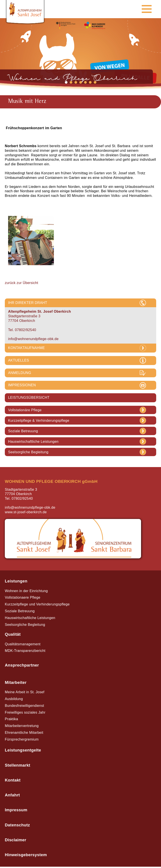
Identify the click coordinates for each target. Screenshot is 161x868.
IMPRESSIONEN (22, 385)
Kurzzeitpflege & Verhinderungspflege (39, 421)
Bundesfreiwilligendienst (24, 706)
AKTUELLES (19, 360)
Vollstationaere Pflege (23, 597)
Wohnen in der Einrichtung (26, 591)
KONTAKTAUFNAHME (27, 348)
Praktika (11, 719)
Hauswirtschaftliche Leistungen (33, 442)
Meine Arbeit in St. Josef (25, 692)
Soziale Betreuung (23, 431)
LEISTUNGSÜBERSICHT (29, 398)
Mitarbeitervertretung (22, 726)
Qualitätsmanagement (23, 644)
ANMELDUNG (20, 373)
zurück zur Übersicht (21, 283)
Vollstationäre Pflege (25, 410)
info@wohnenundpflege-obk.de (33, 339)
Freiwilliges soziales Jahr (25, 712)
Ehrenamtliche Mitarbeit (24, 733)
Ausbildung (14, 699)
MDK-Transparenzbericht (25, 651)
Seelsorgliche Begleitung (28, 452)
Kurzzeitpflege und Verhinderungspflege (37, 604)
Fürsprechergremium (22, 739)
